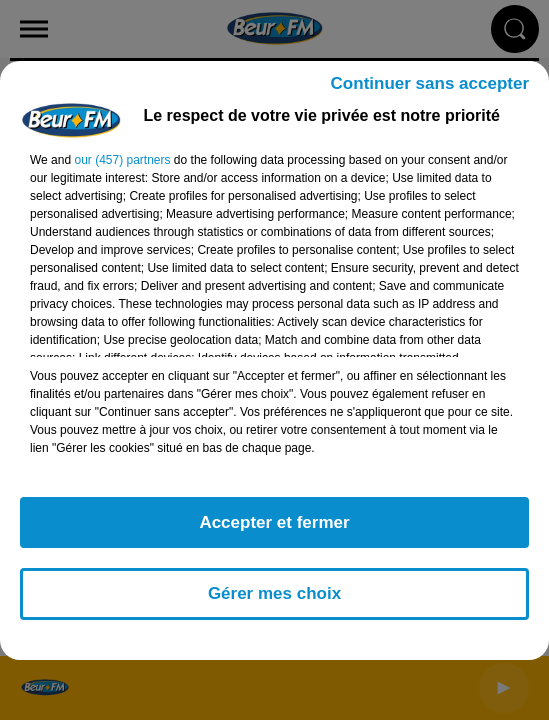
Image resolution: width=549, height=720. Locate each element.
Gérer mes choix (274, 593)
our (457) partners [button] (122, 160)
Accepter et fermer (274, 522)
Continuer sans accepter (430, 83)
